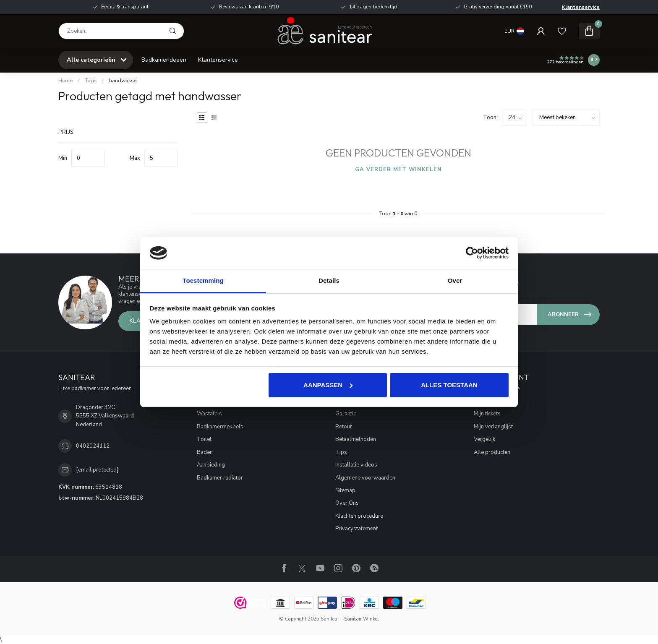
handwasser (124, 81)
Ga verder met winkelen (398, 169)
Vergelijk (484, 439)
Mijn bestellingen (495, 401)
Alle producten (492, 452)
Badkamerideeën (164, 60)
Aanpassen (328, 385)
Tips (341, 452)
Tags (91, 81)
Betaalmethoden (356, 439)
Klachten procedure (359, 516)
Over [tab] (455, 280)
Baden (205, 452)
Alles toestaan (449, 385)
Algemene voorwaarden (365, 478)
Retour (344, 427)
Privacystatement (356, 529)
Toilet (204, 439)
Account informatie (497, 388)
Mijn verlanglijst (493, 427)
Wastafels (209, 414)
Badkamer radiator (220, 478)
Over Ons (347, 503)
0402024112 (93, 446)
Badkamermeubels (220, 427)
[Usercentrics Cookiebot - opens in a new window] (472, 253)
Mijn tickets (487, 414)
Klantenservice (581, 7)
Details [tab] (329, 280)
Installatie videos (356, 465)
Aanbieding (211, 465)
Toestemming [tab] (203, 280)
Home (65, 81)
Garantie (346, 414)
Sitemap (345, 490)
